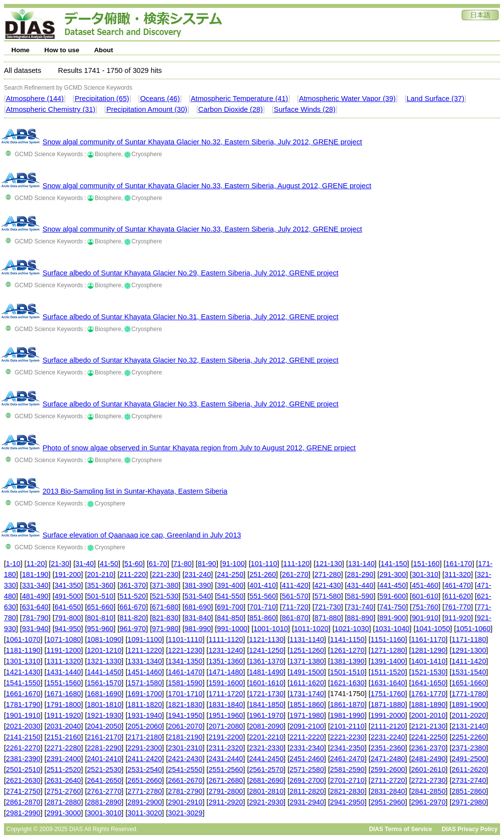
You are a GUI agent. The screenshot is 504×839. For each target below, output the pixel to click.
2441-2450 (266, 759)
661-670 (133, 607)
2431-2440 (226, 759)
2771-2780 (145, 791)
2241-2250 (428, 737)
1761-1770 (428, 694)
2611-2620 (469, 770)
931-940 (35, 629)
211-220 (133, 574)
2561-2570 (266, 770)
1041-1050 (433, 629)
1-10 (13, 564)
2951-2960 (388, 802)
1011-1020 (311, 629)
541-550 (230, 596)
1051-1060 (473, 629)
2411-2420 (145, 759)
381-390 (198, 585)
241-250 (230, 574)
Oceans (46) (160, 99)
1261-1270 (347, 650)
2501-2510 (23, 770)
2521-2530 (104, 770)
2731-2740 (469, 780)
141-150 (394, 564)
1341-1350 (185, 661)
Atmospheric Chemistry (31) (51, 109)
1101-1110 (185, 639)
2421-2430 (185, 759)
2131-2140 (469, 726)
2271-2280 (63, 748)
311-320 (458, 574)
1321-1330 (104, 661)
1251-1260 (307, 650)
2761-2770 (104, 791)
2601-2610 (428, 770)
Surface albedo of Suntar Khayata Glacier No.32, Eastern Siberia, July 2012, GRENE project (190, 360)
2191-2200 (226, 737)
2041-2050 (104, 726)
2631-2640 (63, 780)
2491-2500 (469, 759)
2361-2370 (428, 748)
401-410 (263, 585)
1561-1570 (104, 683)
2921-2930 (266, 802)
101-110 (264, 564)
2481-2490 (428, 759)
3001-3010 (104, 813)
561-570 (295, 596)
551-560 (263, 596)
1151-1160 (388, 639)
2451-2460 (307, 759)
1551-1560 (63, 683)
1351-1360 (226, 661)
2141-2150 (23, 737)
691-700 (230, 607)
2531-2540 (145, 770)
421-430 (328, 585)
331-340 (35, 585)
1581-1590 (185, 683)
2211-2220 (307, 737)
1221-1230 (185, 650)
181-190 (35, 574)
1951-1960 (226, 715)
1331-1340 (145, 661)
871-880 (328, 618)
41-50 (109, 564)
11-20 (36, 564)
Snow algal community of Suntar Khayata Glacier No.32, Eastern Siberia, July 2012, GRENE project (202, 142)
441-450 (393, 585)
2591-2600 (388, 770)
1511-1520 (388, 672)
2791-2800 (226, 791)
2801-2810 (266, 791)
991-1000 (232, 629)
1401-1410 (428, 661)
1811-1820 (145, 705)
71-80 (183, 564)
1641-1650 (428, 683)
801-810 (100, 618)
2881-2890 (104, 802)
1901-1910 (23, 715)
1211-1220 (145, 650)
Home (20, 50)
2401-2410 (104, 759)
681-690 (198, 607)
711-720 (295, 607)
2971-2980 (469, 802)
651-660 (100, 607)
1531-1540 (469, 672)
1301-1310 (23, 661)
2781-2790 (185, 791)
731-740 (360, 607)
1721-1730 (266, 694)
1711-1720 (226, 694)
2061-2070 (185, 726)
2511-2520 (63, 770)
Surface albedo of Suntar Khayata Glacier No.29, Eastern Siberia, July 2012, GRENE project (190, 273)
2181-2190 (185, 737)
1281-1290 (428, 650)
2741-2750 (23, 791)
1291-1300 (469, 650)
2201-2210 (266, 737)
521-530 (165, 596)
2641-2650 (104, 780)
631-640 (35, 607)
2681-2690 (266, 780)
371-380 (165, 585)
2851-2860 (469, 791)
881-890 (360, 618)
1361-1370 (266, 661)
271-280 (328, 574)
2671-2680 (226, 780)
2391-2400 (63, 759)
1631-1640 (388, 683)
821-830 (165, 618)
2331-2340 (307, 748)
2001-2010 (428, 715)
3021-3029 (185, 813)
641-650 (68, 607)
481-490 (35, 596)
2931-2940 (307, 802)
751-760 (425, 607)
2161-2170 (104, 737)
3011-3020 (145, 813)
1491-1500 (307, 672)
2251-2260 (469, 737)
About (104, 50)
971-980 (165, 629)
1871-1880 (388, 705)
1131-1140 (307, 639)
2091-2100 (307, 726)
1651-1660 (469, 683)
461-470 (458, 585)
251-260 (263, 574)
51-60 (134, 564)
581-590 (360, 596)
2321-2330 (266, 748)
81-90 (207, 564)
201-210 (100, 574)
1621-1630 (347, 683)
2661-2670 (185, 780)
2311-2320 (226, 748)
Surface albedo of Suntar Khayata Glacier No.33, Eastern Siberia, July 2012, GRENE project (190, 404)
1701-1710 (185, 694)
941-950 (68, 629)
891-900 (393, 618)
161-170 (459, 564)
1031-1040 (392, 629)
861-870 (295, 618)
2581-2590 (347, 770)
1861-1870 (347, 705)
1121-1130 (266, 639)
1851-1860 (307, 705)
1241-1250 (266, 650)
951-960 (100, 629)
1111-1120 (226, 639)
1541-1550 (23, 683)
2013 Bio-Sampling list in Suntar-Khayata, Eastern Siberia (135, 491)
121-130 (329, 564)
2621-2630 (23, 780)
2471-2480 (388, 759)
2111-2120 (388, 726)
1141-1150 (347, 639)
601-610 (425, 596)
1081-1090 (104, 639)
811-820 (133, 618)
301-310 (425, 574)
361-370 (133, 585)
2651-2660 (145, 780)
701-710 (263, 607)
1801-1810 (104, 705)
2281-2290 (104, 748)
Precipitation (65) (102, 99)
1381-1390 (347, 661)
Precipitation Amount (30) (147, 109)
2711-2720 (388, 780)
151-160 (426, 564)
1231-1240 (226, 650)
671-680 (165, 607)
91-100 (233, 564)
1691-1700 (145, 694)
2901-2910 (185, 802)
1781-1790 (23, 705)
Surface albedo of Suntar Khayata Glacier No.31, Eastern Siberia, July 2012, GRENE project (190, 317)
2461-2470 (347, 759)
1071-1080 (63, 639)
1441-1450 (104, 672)
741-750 (393, 607)
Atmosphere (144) (35, 99)
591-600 (393, 596)
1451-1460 (145, 672)
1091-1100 (145, 639)
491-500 (68, 596)
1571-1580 (145, 683)
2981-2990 (23, 813)
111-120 (296, 564)
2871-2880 (63, 802)
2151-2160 (63, 737)
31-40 (85, 564)
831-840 (198, 618)
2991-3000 (63, 813)
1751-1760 (388, 694)
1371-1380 (307, 661)
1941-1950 (185, 715)
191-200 (68, 574)
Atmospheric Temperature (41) (240, 99)
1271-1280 (388, 650)
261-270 (295, 574)
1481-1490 (266, 672)
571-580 (328, 596)
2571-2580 (307, 770)
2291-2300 (145, 748)
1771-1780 (469, 694)
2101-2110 (347, 726)
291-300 (393, 574)
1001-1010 (271, 629)
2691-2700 (307, 780)
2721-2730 (428, 780)
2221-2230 (347, 737)
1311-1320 (63, 661)
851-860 (263, 618)
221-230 (165, 574)
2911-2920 (226, 802)
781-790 (35, 618)
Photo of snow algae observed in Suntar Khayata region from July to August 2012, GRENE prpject (199, 448)
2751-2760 (63, 791)
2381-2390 (23, 759)
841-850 (230, 618)
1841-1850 (266, 705)
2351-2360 (388, 748)
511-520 (133, 596)
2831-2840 (388, 791)
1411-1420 (469, 661)
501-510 (100, 596)
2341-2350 (347, 748)
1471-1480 (226, 672)
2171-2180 (145, 737)
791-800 (68, 618)
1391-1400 (388, 661)
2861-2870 (23, 802)
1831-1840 (226, 705)
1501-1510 (347, 672)
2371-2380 (469, 748)
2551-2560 (226, 770)
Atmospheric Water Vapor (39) (347, 99)
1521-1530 (428, 672)
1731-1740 (307, 694)
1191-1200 (63, 650)
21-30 (60, 564)
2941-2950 (347, 802)
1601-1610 (266, 683)
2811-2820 (307, 791)
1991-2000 (388, 715)
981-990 (198, 629)
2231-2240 (388, 737)
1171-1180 (469, 639)
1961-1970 (266, 715)
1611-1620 (307, 683)
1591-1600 (226, 683)
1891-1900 (469, 705)
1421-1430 (23, 672)
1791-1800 (63, 705)
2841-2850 (428, 791)
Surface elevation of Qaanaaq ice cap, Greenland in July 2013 (142, 535)
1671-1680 (63, 694)
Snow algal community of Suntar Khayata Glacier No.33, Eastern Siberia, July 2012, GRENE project (202, 229)
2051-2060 (145, 726)
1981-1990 (347, 715)
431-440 (360, 585)
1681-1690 (104, 694)
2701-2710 (347, 780)
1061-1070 (23, 639)
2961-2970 (428, 802)
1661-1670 (23, 694)
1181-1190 (23, 650)
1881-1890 (428, 705)
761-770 (458, 607)
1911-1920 (63, 715)
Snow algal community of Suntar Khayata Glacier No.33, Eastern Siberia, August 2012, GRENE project (207, 186)
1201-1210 (104, 650)
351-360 (100, 585)
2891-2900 (145, 802)
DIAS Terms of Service (401, 829)
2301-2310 (185, 748)
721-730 (328, 607)
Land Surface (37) (435, 99)
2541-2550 (185, 770)
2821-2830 (347, 791)
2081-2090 (266, 726)
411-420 (295, 585)
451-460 (425, 585)
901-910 (425, 618)
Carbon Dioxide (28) (231, 109)
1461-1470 (185, 672)
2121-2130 (428, 726)
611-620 (458, 596)
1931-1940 (145, 715)
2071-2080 (226, 726)
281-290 (360, 574)
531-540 (198, 596)
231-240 (198, 574)
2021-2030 (23, 726)
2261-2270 (23, 748)
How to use (62, 50)
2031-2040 (63, 726)
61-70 (158, 564)
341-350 (68, 585)
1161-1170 (428, 639)
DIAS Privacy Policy (470, 829)
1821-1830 (185, 705)
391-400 (230, 585)
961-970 (133, 629)
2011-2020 (469, 715)
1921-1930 (104, 715)
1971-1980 (307, 715)
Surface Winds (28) (304, 109)
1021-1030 (352, 629)
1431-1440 (63, 672)
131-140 (361, 564)
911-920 (458, 618)
